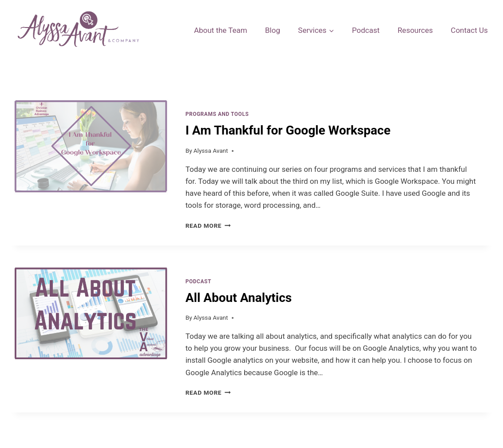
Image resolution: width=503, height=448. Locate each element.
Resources (415, 30)
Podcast (366, 30)
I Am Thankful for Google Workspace (288, 130)
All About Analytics (239, 298)
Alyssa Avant (211, 151)
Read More (208, 226)
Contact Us (469, 30)
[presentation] (91, 170)
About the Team (221, 30)
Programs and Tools (217, 114)
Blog (273, 30)
